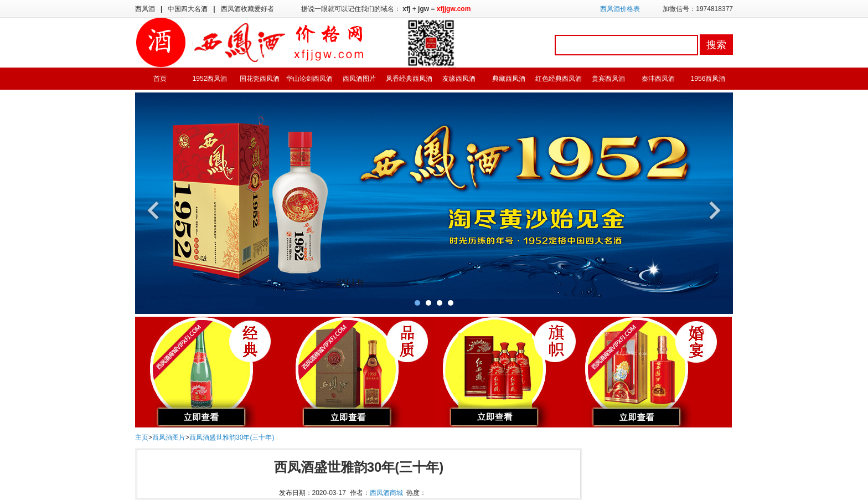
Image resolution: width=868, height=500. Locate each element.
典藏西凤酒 (509, 79)
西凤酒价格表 (620, 9)
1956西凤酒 (708, 79)
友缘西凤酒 (459, 79)
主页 (142, 437)
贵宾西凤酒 (608, 79)
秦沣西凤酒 (658, 79)
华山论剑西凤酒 (309, 79)
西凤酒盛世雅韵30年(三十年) (232, 437)
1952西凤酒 (210, 79)
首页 (160, 79)
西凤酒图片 (359, 79)
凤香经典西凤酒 (409, 79)
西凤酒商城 (386, 493)
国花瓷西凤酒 (260, 79)
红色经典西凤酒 (559, 79)
